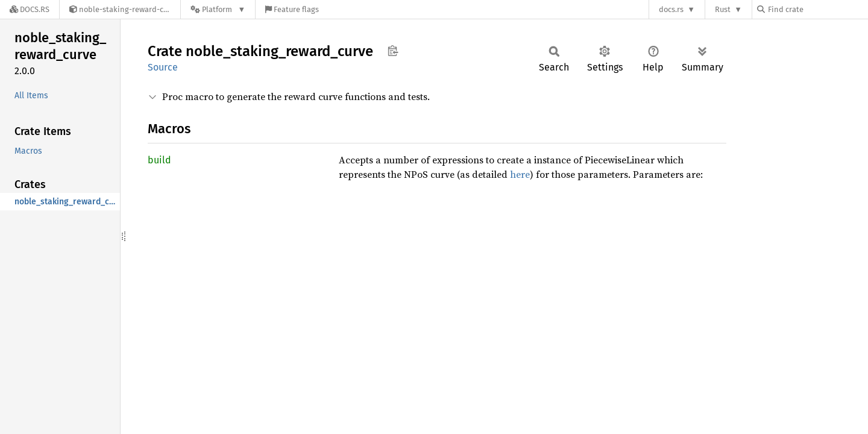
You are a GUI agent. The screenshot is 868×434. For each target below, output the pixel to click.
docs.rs (671, 9)
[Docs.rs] (30, 9)
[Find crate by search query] (817, 9)
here (520, 174)
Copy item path (393, 51)
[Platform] (218, 9)
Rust (723, 9)
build (159, 160)
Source (163, 67)
